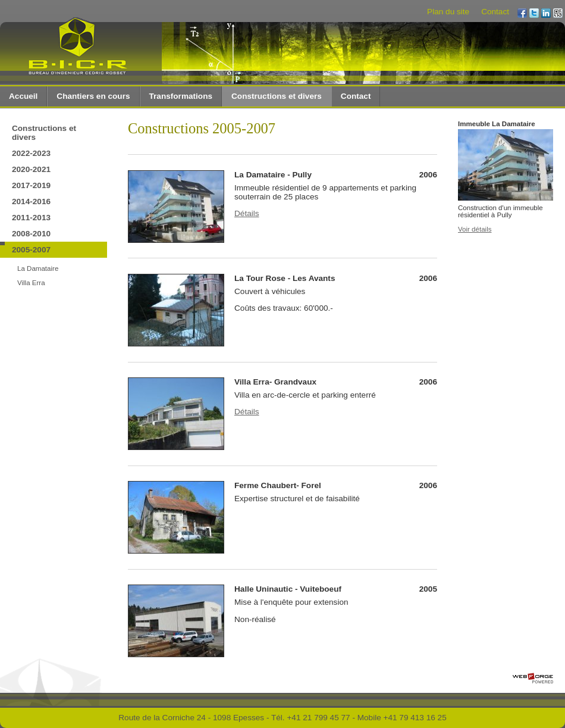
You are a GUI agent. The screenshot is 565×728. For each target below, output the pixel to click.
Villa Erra (31, 283)
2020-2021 (31, 169)
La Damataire (38, 268)
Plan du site (448, 12)
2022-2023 (31, 153)
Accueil (23, 96)
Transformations (181, 96)
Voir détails (475, 229)
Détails (247, 213)
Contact (495, 12)
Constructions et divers (277, 96)
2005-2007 (31, 250)
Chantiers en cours (93, 96)
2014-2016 (31, 201)
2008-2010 (31, 234)
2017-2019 (31, 185)
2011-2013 (31, 218)
